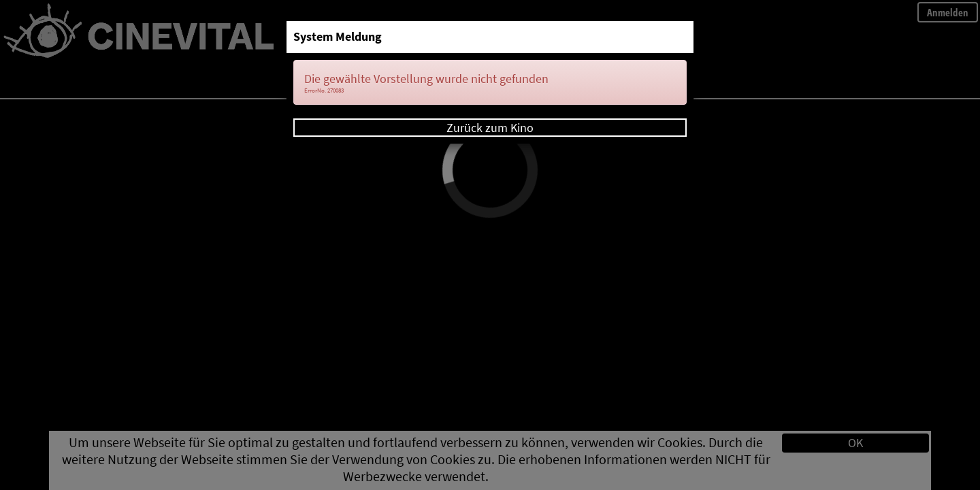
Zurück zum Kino (490, 128)
